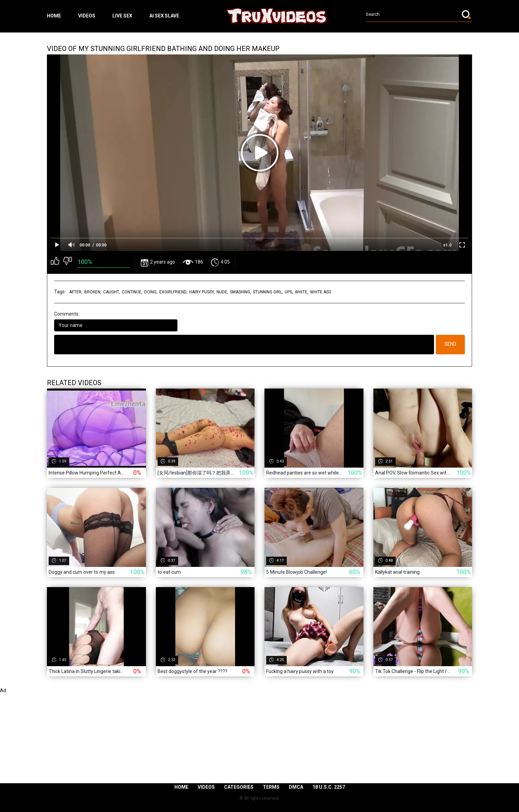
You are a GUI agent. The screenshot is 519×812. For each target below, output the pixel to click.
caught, (112, 292)
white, (302, 292)
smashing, (240, 292)
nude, (222, 292)
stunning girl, (268, 292)
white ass (320, 292)
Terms (271, 787)
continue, (132, 292)
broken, (93, 292)
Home (54, 16)
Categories (239, 787)
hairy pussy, (202, 292)
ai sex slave (164, 16)
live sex (122, 16)
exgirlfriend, (173, 292)
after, (76, 292)
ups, (289, 292)
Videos (87, 16)
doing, (151, 292)
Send (450, 344)
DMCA (296, 787)
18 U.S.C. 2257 (329, 787)
